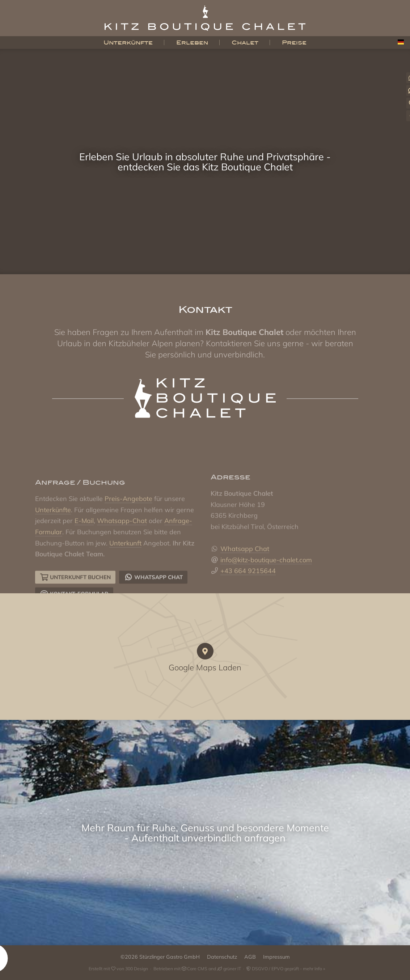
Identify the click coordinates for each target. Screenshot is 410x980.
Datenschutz (222, 957)
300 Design (137, 969)
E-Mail (84, 557)
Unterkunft (125, 579)
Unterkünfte (128, 43)
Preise (294, 43)
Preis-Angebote (128, 534)
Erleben (192, 43)
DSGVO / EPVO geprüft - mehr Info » (286, 969)
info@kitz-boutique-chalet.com (266, 590)
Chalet (245, 43)
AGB (250, 957)
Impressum (276, 957)
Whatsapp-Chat (122, 557)
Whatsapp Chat (245, 579)
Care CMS (195, 969)
